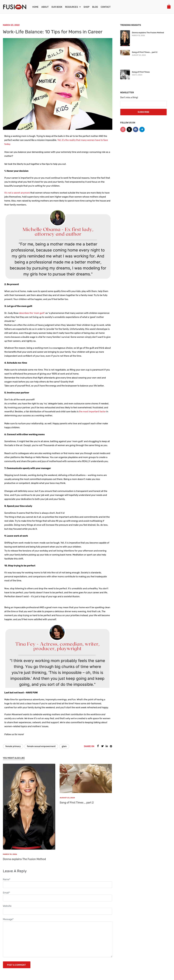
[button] (73, 7)
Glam (64, 746)
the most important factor (92, 412)
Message (8, 919)
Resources (73, 7)
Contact (106, 7)
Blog (95, 7)
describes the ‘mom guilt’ (32, 313)
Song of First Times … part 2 (77, 803)
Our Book (57, 7)
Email (6, 893)
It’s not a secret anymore (17, 193)
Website (7, 906)
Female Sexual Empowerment (41, 746)
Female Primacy (13, 746)
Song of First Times (141, 72)
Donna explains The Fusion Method (24, 859)
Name (7, 879)
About (45, 7)
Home (35, 7)
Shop (86, 7)
